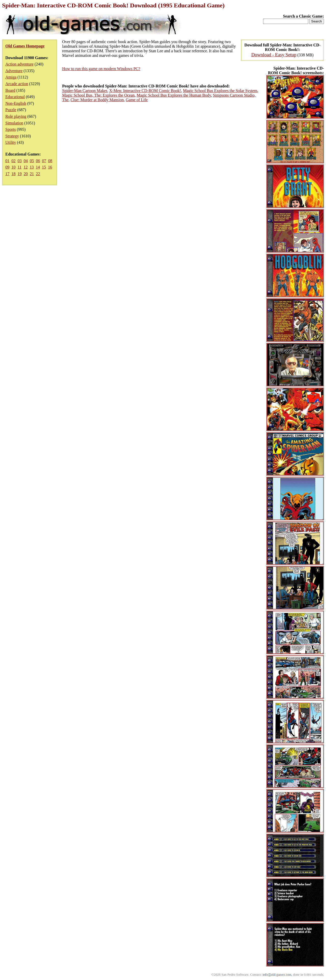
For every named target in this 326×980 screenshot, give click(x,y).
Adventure (14, 71)
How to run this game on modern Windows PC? (101, 69)
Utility (11, 142)
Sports (11, 129)
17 (7, 174)
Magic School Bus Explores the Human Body (174, 95)
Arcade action (17, 84)
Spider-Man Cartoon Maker (85, 91)
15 (44, 167)
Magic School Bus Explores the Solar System (220, 91)
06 (38, 161)
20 (26, 174)
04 (26, 161)
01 (7, 161)
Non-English (16, 103)
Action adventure (19, 64)
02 (13, 161)
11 (19, 167)
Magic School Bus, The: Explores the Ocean (98, 95)
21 (32, 174)
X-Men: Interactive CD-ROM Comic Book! (145, 91)
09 (7, 167)
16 (50, 167)
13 (32, 167)
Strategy (12, 136)
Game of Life (137, 100)
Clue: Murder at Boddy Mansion (97, 100)
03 (20, 161)
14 (38, 167)
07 (44, 161)
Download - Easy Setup (274, 55)
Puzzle (11, 110)
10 (13, 167)
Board (10, 90)
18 (13, 174)
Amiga (11, 77)
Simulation (14, 123)
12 (25, 167)
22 (38, 174)
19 (20, 174)
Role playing (16, 116)
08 (50, 161)
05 (32, 161)
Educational (15, 97)
